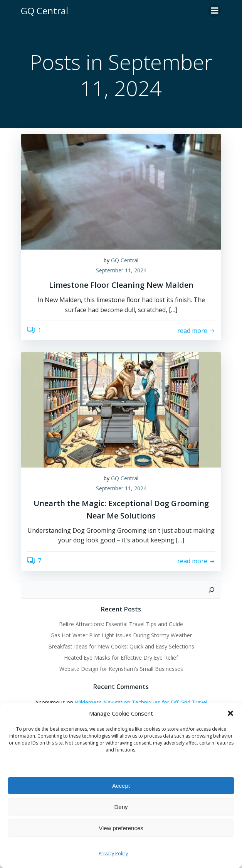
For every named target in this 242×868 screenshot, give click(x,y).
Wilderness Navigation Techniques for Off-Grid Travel (141, 702)
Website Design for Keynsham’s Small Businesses (121, 669)
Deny (121, 807)
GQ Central (125, 260)
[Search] (212, 590)
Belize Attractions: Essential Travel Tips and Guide (121, 624)
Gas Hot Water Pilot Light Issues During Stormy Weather (121, 635)
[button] (230, 713)
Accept (121, 786)
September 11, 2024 (121, 270)
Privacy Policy (113, 854)
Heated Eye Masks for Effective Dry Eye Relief (121, 658)
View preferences (121, 828)
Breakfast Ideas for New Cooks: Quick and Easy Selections (121, 646)
